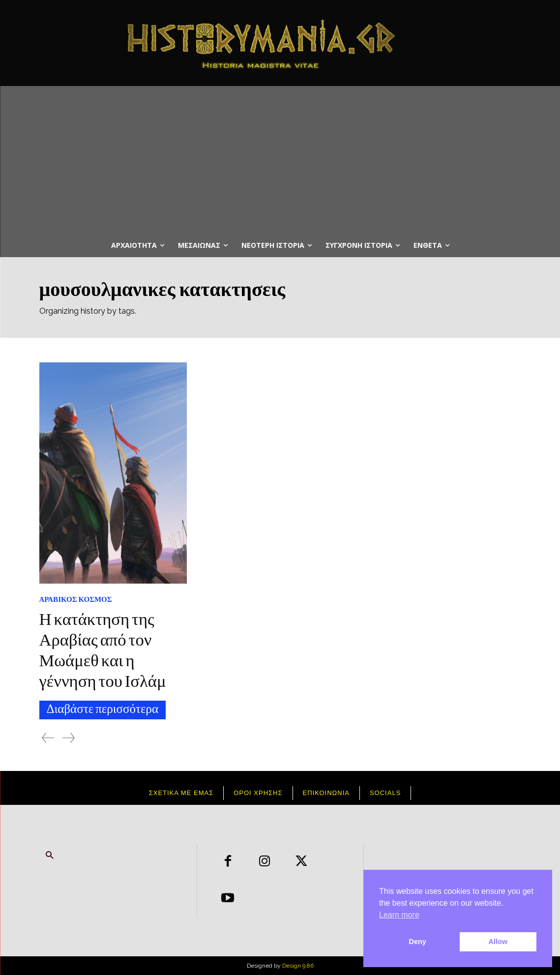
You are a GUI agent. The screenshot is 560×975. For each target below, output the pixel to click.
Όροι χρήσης (258, 793)
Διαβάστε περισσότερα (103, 710)
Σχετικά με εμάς (181, 793)
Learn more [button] (399, 915)
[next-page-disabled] (69, 738)
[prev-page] (48, 738)
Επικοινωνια (326, 793)
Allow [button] (498, 942)
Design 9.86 (298, 966)
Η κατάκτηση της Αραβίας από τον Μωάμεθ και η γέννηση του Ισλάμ (103, 652)
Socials (385, 793)
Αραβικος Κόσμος (76, 600)
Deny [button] (418, 942)
